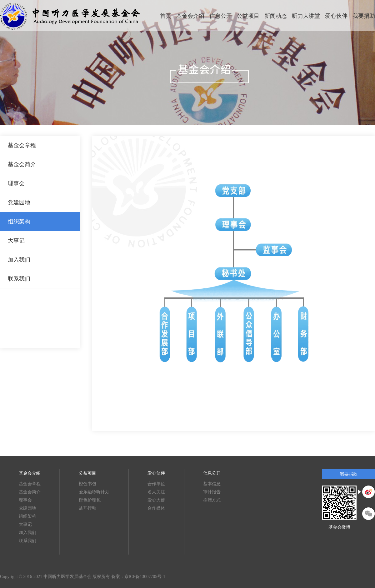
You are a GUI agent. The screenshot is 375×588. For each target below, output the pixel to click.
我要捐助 (364, 16)
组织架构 (19, 222)
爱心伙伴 (336, 16)
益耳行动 (87, 508)
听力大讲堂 (306, 16)
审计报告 (212, 492)
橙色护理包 (90, 500)
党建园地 (19, 202)
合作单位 (156, 484)
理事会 (16, 183)
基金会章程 (22, 145)
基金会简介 (22, 164)
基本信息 (212, 484)
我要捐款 (349, 474)
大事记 (16, 241)
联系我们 (19, 279)
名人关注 (156, 492)
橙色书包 (87, 484)
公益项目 (248, 16)
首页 (166, 16)
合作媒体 (156, 508)
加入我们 (19, 260)
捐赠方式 (212, 500)
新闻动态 (276, 16)
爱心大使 (156, 500)
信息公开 (221, 16)
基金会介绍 (190, 16)
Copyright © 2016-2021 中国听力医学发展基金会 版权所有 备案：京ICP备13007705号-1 (83, 577)
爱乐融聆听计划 (94, 492)
